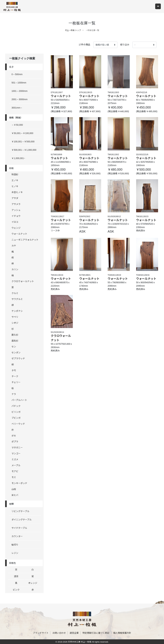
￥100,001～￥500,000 (23, 141)
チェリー (16, 382)
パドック (16, 406)
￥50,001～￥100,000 (22, 133)
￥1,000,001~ (18, 158)
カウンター (17, 536)
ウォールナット (19, 234)
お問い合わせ (59, 633)
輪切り (15, 545)
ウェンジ (16, 228)
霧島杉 (15, 341)
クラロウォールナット (23, 281)
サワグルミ (17, 299)
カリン (15, 269)
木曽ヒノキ (17, 192)
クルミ (15, 293)
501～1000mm (19, 82)
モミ (14, 477)
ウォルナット (59, 158)
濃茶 (16, 576)
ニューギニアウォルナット (25, 240)
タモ (14, 370)
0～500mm (17, 74)
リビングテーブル (20, 511)
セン (14, 346)
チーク (15, 376)
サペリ (15, 317)
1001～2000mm (20, 91)
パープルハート (19, 400)
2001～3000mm (20, 99)
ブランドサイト (41, 633)
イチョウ (16, 216)
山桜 (14, 489)
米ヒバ (15, 495)
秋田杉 (15, 174)
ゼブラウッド (18, 358)
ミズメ (15, 459)
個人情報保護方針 (122, 633)
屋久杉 (15, 335)
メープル (16, 465)
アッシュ (16, 210)
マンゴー (16, 453)
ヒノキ (15, 186)
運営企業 (74, 633)
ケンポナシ (17, 311)
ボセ (14, 436)
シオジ (15, 323)
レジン (15, 553)
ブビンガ (16, 418)
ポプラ (15, 441)
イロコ (15, 222)
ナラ (14, 394)
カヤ (14, 246)
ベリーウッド (18, 424)
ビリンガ (16, 412)
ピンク (16, 590)
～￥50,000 (17, 125)
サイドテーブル (19, 528)
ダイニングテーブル (22, 519)
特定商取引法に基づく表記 (96, 633)
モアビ (15, 471)
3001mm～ (17, 108)
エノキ (15, 180)
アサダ (15, 198)
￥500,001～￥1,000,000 (24, 150)
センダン (16, 352)
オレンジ (33, 583)
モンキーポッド (19, 483)
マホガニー (17, 447)
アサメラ (16, 204)
